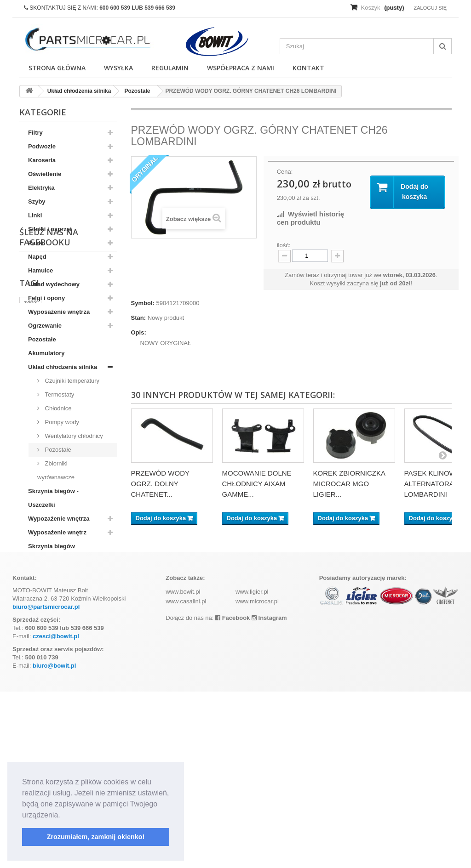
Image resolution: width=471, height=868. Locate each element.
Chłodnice (57, 408)
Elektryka (41, 188)
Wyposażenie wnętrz (57, 532)
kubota (34, 670)
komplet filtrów (45, 684)
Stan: (139, 318)
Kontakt (308, 68)
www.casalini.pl (186, 778)
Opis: (139, 332)
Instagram (269, 794)
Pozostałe (42, 339)
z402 (30, 643)
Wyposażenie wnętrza (59, 312)
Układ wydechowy (54, 284)
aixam (63, 670)
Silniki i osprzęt (50, 229)
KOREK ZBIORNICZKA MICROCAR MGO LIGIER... (349, 484)
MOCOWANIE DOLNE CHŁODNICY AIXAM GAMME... (257, 484)
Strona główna (57, 68)
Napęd (37, 257)
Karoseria (42, 160)
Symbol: (143, 303)
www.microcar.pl (257, 778)
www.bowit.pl (183, 768)
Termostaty (59, 394)
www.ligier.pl (252, 768)
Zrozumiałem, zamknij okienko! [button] (96, 837)
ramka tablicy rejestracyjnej (63, 656)
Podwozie (42, 146)
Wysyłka (118, 68)
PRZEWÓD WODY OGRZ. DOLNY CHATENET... (160, 484)
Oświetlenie (45, 174)
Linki (35, 215)
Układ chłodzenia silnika (63, 367)
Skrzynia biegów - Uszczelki (53, 498)
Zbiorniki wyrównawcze (56, 470)
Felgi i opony (46, 298)
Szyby (37, 201)
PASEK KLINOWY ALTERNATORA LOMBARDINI (432, 484)
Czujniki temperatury (71, 381)
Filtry (35, 133)
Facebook (233, 794)
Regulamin (170, 68)
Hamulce (40, 270)
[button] (63, 816)
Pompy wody (61, 422)
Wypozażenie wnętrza (59, 519)
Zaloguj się (430, 8)
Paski (36, 243)
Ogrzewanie (45, 326)
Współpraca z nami (241, 68)
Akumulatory (46, 353)
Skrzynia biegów (52, 546)
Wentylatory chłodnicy (73, 436)
